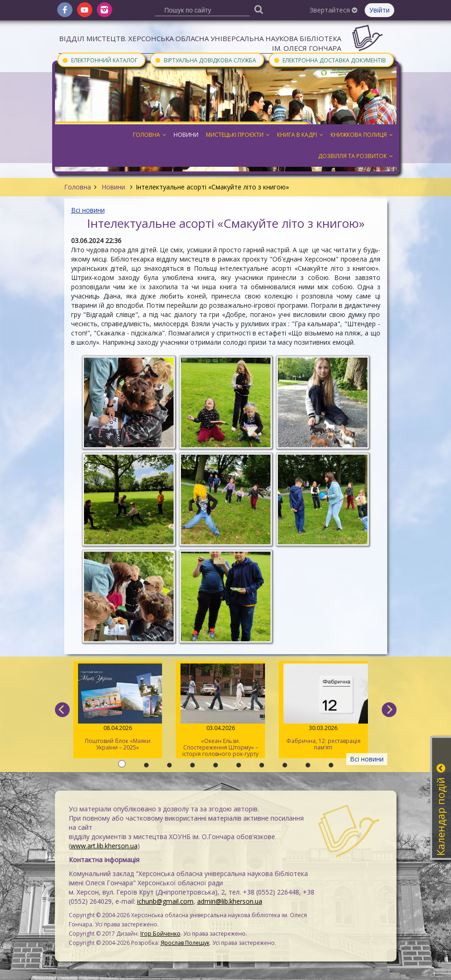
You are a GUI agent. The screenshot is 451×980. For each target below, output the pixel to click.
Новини (113, 187)
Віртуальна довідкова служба (205, 60)
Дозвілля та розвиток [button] (355, 156)
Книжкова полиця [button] (362, 135)
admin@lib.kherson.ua (230, 901)
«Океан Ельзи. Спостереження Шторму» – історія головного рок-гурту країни (220, 711)
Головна (78, 187)
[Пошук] (259, 9)
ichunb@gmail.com (165, 901)
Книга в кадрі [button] (300, 135)
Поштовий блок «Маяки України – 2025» (118, 707)
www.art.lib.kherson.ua (104, 846)
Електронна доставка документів (330, 60)
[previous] (62, 710)
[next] (389, 710)
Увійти (379, 10)
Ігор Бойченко (160, 934)
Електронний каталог (100, 60)
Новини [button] (186, 135)
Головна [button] (150, 135)
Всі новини (88, 210)
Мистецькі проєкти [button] (238, 135)
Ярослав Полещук (185, 943)
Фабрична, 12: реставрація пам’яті (323, 707)
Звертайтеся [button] (334, 10)
